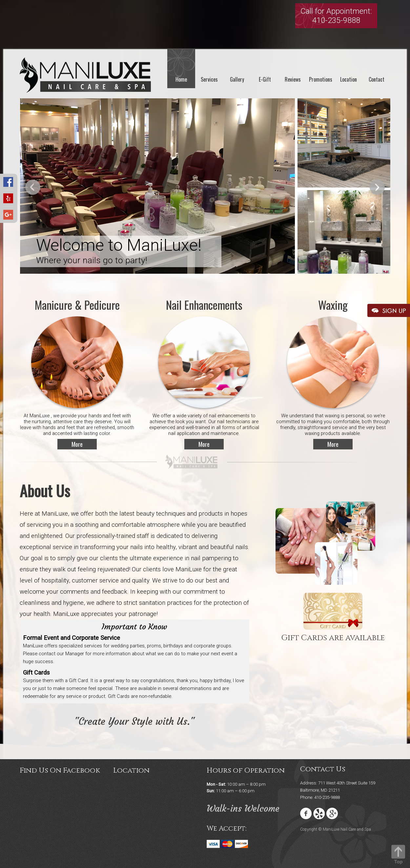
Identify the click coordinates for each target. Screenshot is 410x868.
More (77, 444)
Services (209, 79)
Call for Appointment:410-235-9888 (336, 16)
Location (348, 79)
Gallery (237, 79)
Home (181, 79)
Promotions (321, 79)
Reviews (293, 79)
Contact (377, 79)
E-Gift (265, 79)
